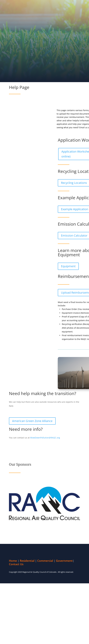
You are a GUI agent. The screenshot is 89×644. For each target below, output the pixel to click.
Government (64, 561)
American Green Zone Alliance (32, 421)
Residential (27, 561)
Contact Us (16, 564)
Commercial (45, 561)
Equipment (68, 266)
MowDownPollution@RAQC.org (45, 438)
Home (13, 561)
